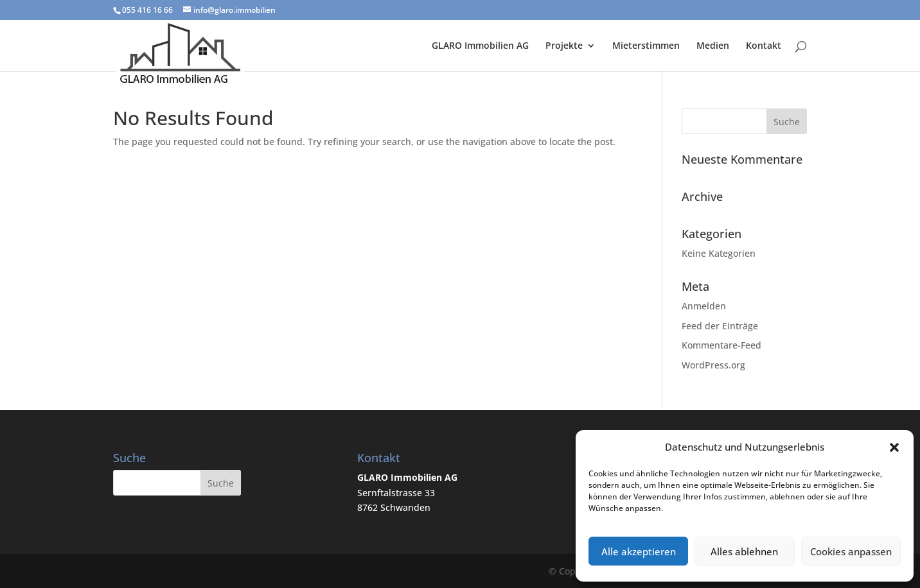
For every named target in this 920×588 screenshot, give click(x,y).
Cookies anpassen (851, 551)
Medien (713, 46)
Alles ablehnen (744, 551)
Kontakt (764, 46)
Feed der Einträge (720, 326)
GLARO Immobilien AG (480, 46)
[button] (894, 447)
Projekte (564, 46)
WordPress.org (713, 365)
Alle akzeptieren (639, 551)
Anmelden (704, 306)
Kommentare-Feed (721, 345)
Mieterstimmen (646, 46)
